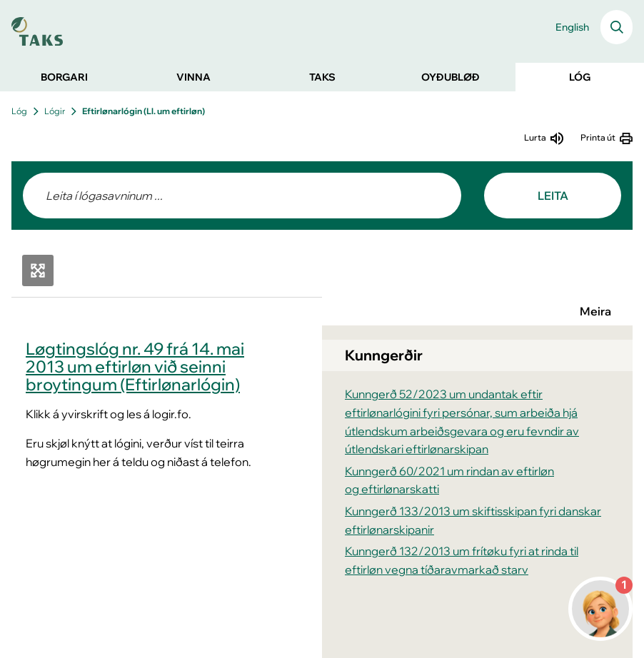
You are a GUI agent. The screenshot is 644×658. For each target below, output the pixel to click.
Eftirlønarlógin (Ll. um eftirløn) (144, 111)
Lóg (19, 111)
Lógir (55, 111)
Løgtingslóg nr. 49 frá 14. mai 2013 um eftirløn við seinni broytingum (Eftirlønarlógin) (135, 366)
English (572, 27)
